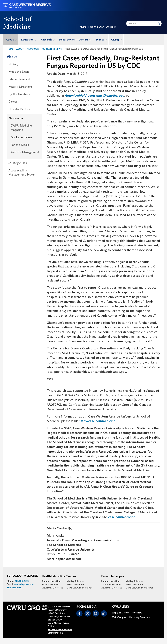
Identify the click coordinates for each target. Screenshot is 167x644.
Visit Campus (119, 617)
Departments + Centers (76, 40)
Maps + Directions (20, 87)
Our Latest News (52, 49)
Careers (14, 102)
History (13, 64)
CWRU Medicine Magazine (21, 128)
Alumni (83, 27)
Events (102, 40)
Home (10, 49)
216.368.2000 (22, 581)
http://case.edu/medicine (97, 421)
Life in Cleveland (19, 79)
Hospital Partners (20, 109)
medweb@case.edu (24, 584)
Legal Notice (54, 623)
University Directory (140, 617)
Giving (117, 40)
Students (111, 27)
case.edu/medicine (122, 517)
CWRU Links (121, 607)
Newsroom (33, 49)
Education (30, 40)
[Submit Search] (159, 24)
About (12, 40)
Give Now (137, 613)
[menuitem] (11, 40)
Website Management (25, 152)
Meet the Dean (19, 72)
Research (49, 40)
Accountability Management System (22, 173)
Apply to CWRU (120, 613)
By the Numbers (19, 94)
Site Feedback (14, 588)
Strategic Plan (18, 163)
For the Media (20, 145)
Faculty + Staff (96, 27)
